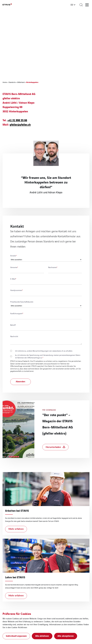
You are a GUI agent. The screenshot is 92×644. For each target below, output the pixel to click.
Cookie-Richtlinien (19, 627)
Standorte (12, 82)
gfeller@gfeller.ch (20, 124)
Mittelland (21, 82)
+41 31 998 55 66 (17, 120)
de (72, 5)
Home (5, 82)
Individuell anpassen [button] (16, 636)
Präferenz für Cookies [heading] (17, 614)
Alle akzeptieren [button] (66, 636)
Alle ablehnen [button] (42, 636)
